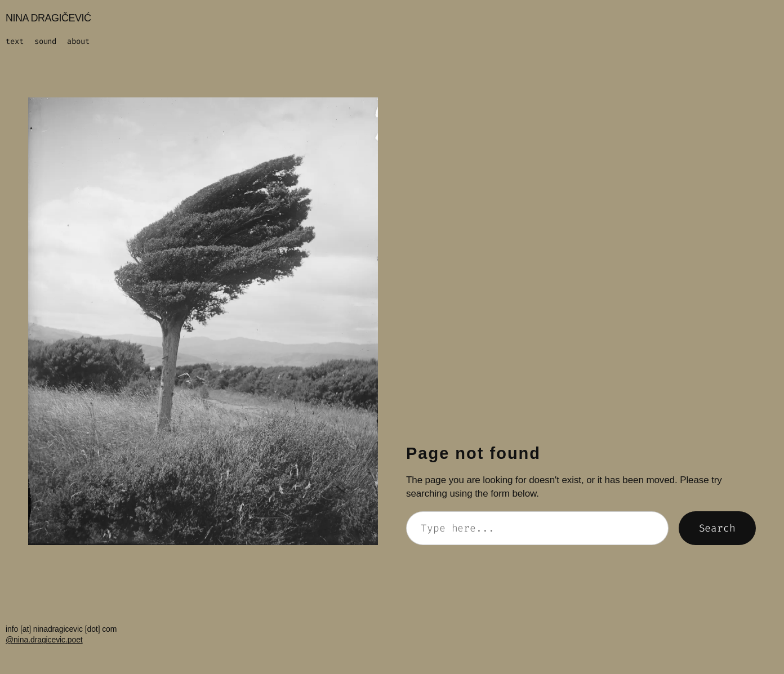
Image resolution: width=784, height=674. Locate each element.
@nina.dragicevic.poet (44, 640)
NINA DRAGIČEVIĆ (48, 18)
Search (717, 528)
